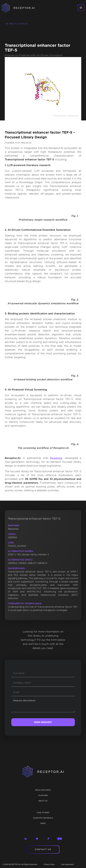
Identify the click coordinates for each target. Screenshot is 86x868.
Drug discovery (43, 790)
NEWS (43, 823)
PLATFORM (43, 795)
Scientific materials (43, 818)
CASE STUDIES (43, 813)
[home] (22, 8)
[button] (81, 8)
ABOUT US (43, 801)
